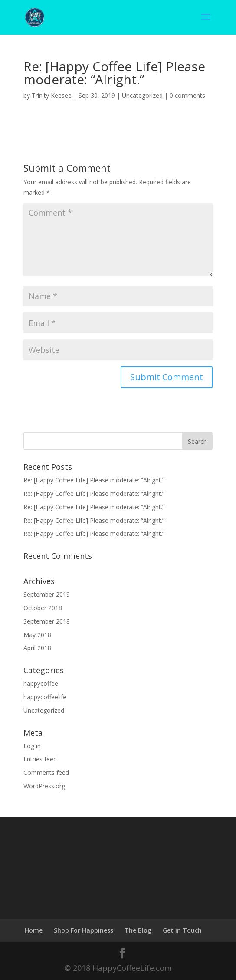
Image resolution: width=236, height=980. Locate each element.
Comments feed (46, 772)
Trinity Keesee (52, 95)
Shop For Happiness (84, 930)
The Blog (138, 930)
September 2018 (47, 621)
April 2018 (37, 648)
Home (34, 930)
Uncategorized (142, 95)
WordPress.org (44, 786)
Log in (32, 746)
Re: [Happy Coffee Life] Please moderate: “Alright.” (94, 480)
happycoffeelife (45, 697)
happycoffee (41, 683)
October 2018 (43, 608)
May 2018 (37, 635)
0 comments (187, 95)
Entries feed (40, 759)
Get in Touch (182, 930)
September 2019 (47, 594)
